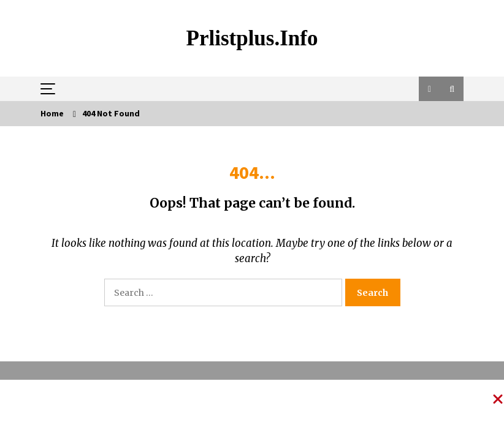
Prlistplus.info (252, 38)
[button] (430, 89)
